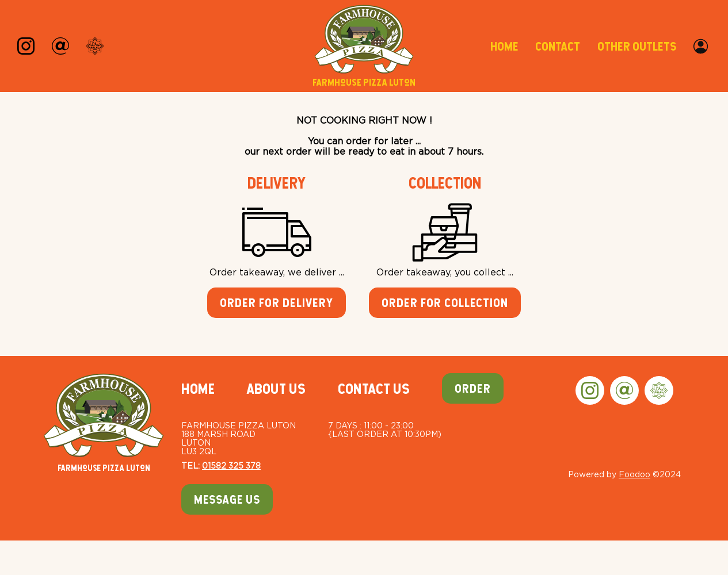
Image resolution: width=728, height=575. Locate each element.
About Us (276, 389)
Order (473, 388)
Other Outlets (637, 46)
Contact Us (374, 389)
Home (504, 46)
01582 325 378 (231, 465)
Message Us (227, 499)
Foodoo (634, 474)
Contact (558, 46)
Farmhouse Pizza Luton (104, 423)
